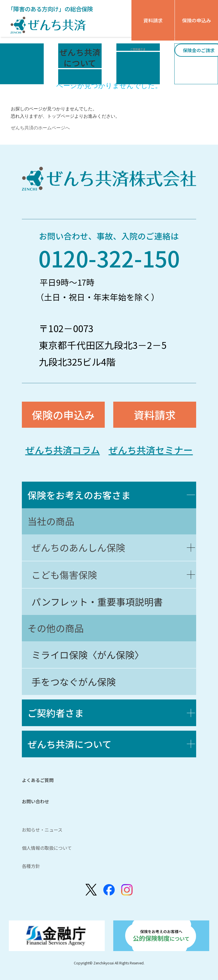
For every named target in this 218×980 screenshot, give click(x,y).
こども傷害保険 (64, 575)
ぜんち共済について (70, 744)
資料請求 (153, 20)
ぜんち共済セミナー (151, 450)
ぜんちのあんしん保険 (78, 547)
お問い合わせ (35, 801)
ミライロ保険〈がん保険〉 (88, 655)
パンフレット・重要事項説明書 (97, 601)
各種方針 (31, 866)
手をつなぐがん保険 (74, 681)
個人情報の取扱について (47, 848)
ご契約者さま (56, 713)
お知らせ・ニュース (42, 830)
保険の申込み (196, 20)
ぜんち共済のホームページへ (40, 128)
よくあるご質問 (38, 780)
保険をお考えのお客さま (79, 495)
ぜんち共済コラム (63, 450)
